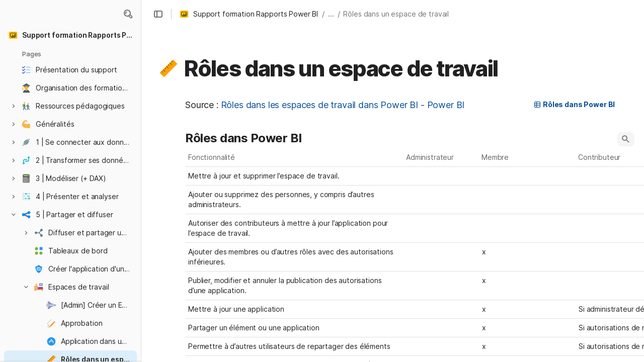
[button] (128, 14)
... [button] (331, 14)
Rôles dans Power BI (574, 104)
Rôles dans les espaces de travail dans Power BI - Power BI (343, 105)
